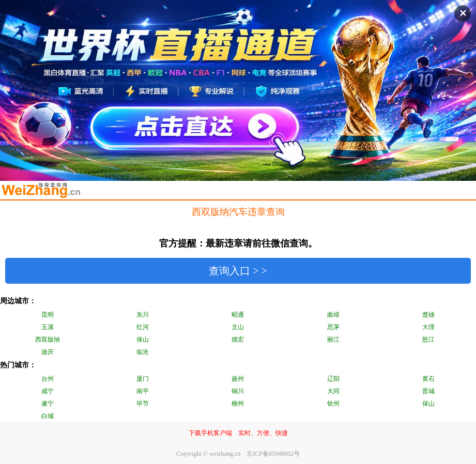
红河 (143, 327)
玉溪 (48, 327)
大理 (428, 327)
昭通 (238, 315)
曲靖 (333, 315)
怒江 (428, 339)
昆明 (48, 315)
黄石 (428, 379)
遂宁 (48, 404)
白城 (48, 416)
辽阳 (333, 379)
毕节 (143, 404)
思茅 (333, 327)
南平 (143, 391)
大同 (333, 391)
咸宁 (48, 391)
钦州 (333, 404)
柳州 (238, 404)
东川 (143, 315)
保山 (143, 339)
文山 (238, 327)
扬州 (238, 379)
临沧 (143, 352)
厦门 (143, 379)
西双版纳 (48, 339)
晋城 (428, 391)
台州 (48, 379)
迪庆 (48, 352)
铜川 (238, 391)
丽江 (333, 339)
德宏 (238, 339)
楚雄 (428, 315)
